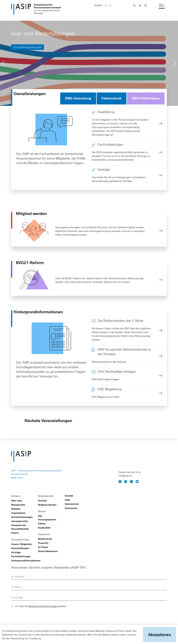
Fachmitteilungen (21, 560)
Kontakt (98, 5)
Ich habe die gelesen (41, 610)
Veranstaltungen (20, 552)
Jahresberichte (19, 525)
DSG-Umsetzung (78, 99)
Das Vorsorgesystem (47, 522)
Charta (15, 537)
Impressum (71, 512)
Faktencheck (112, 99)
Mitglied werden (47, 509)
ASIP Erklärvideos (146, 99)
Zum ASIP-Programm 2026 (28, 48)
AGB (67, 504)
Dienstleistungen (20, 543)
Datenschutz (72, 508)
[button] (3, 65)
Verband (16, 500)
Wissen (42, 515)
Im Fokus (43, 551)
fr (111, 5)
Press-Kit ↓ (44, 547)
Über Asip (17, 505)
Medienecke (45, 543)
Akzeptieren (160, 634)
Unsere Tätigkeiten (22, 548)
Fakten (42, 528)
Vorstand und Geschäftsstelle (20, 531)
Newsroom (44, 538)
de (106, 5)
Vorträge (16, 556)
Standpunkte (18, 509)
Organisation (18, 517)
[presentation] (32, 620)
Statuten (16, 513)
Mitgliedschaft (46, 500)
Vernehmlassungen (22, 521)
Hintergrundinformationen (26, 564)
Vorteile (42, 505)
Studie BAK (44, 532)
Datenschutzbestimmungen (43, 610)
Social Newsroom (48, 555)
